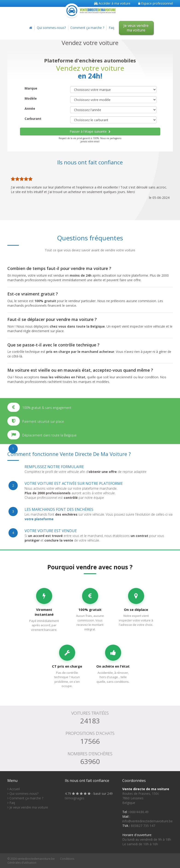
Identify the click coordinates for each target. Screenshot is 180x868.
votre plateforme (39, 519)
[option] (90, 187)
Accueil (14, 789)
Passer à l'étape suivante (90, 131)
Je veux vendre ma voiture (136, 28)
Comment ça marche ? (87, 28)
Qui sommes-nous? (51, 28)
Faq (111, 28)
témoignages (75, 798)
